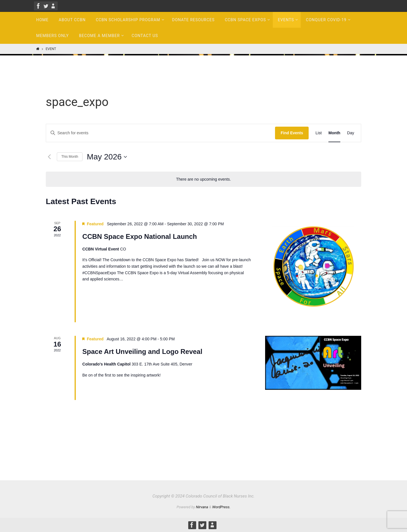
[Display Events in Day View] (351, 133)
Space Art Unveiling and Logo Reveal (142, 352)
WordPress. (221, 507)
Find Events (292, 133)
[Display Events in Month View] (334, 133)
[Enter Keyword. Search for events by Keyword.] (161, 133)
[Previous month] (49, 157)
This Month (70, 157)
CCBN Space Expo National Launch (139, 236)
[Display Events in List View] (319, 133)
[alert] (203, 179)
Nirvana (202, 507)
